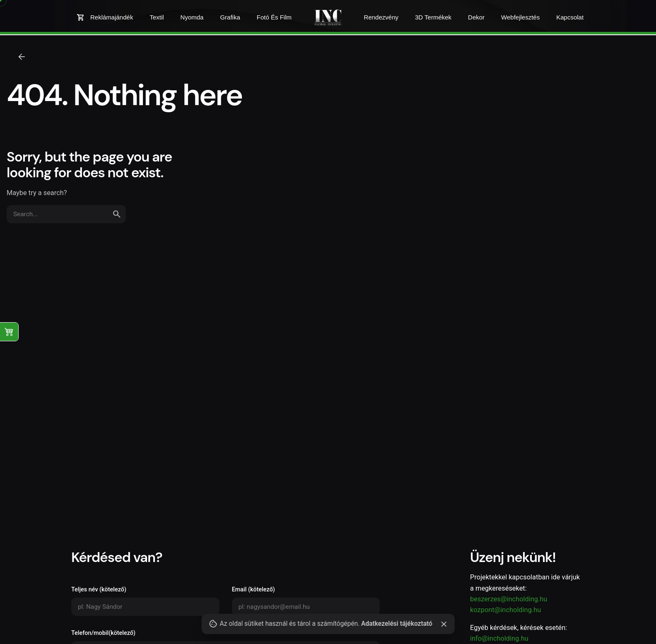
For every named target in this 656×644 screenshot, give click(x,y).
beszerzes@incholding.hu (509, 599)
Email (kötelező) (306, 601)
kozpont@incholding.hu (505, 610)
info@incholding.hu (499, 638)
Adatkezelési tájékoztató (397, 624)
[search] (117, 214)
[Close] (444, 624)
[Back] (22, 57)
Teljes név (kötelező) (145, 601)
